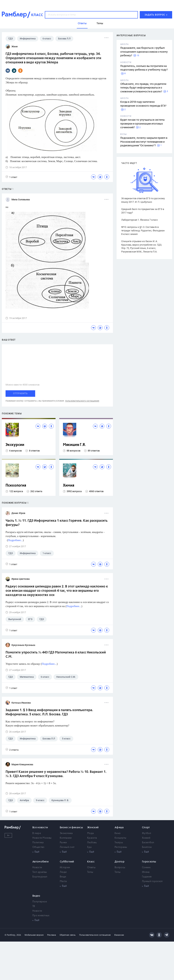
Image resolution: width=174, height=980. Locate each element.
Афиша (119, 828)
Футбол (147, 833)
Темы (90, 872)
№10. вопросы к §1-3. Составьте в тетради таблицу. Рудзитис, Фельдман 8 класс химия (143, 231)
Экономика (66, 833)
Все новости (40, 828)
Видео (36, 896)
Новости (37, 868)
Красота (92, 838)
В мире (37, 833)
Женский (93, 828)
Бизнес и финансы (71, 828)
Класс (91, 862)
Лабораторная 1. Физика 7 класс (140, 220)
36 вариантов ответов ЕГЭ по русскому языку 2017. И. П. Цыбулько (143, 200)
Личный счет (67, 847)
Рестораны (121, 847)
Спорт (146, 828)
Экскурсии (15, 445)
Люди (63, 872)
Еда (89, 847)
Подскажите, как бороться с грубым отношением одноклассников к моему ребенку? (144, 52)
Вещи (63, 877)
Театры (119, 843)
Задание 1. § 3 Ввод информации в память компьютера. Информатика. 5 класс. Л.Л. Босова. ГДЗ (49, 712)
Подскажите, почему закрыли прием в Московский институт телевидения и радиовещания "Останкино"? (144, 142)
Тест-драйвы (40, 872)
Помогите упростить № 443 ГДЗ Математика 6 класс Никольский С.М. (56, 655)
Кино (118, 833)
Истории (65, 868)
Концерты (120, 838)
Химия (69, 486)
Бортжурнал (40, 877)
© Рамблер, (10, 935)
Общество (38, 847)
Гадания (147, 877)
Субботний (67, 862)
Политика (38, 843)
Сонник (146, 868)
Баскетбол (148, 843)
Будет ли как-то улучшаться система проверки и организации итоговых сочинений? (142, 124)
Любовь (92, 843)
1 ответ (11, 177)
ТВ (34, 906)
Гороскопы (149, 862)
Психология (16, 486)
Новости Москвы (42, 838)
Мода (90, 833)
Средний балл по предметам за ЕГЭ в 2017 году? (143, 211)
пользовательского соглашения (82, 401)
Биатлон (147, 847)
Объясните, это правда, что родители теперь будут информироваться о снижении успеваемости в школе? (143, 88)
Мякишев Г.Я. (74, 445)
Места (63, 881)
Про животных (41, 916)
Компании (66, 838)
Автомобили (40, 862)
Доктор (119, 862)
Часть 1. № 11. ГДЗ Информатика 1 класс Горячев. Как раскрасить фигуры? (57, 523)
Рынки (63, 843)
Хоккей (146, 838)
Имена (146, 872)
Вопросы (120, 868)
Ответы (91, 868)
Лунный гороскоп (152, 881)
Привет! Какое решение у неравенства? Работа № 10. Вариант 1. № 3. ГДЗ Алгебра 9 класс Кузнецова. (56, 774)
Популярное (40, 902)
